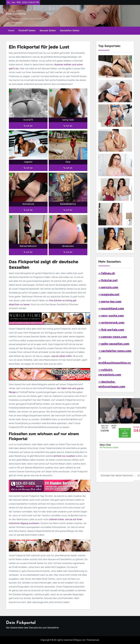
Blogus (78, 640)
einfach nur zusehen (64, 456)
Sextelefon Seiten (70, 31)
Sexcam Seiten (48, 31)
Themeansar (93, 640)
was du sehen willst (62, 356)
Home (11, 31)
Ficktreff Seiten (27, 31)
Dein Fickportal (16, 14)
